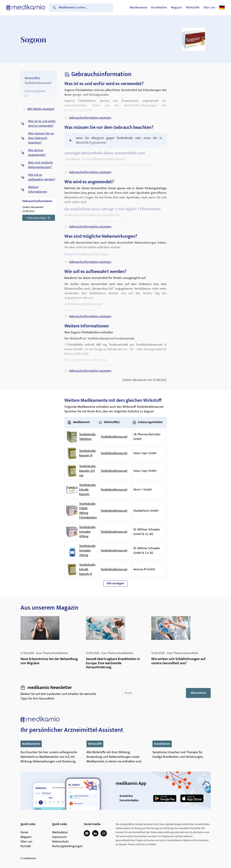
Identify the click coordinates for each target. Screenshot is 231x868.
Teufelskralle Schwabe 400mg (87, 532)
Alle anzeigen (115, 583)
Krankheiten (159, 8)
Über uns (209, 8)
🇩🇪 (222, 8)
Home (24, 833)
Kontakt (26, 846)
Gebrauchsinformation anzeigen (88, 118)
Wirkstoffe (193, 8)
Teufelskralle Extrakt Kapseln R (87, 570)
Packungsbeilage (39, 218)
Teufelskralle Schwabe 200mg (87, 551)
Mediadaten (60, 833)
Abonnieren (198, 693)
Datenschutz (60, 842)
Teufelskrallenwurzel (114, 437)
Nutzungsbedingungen (67, 846)
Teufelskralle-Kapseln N (88, 453)
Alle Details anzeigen (39, 109)
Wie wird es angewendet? (37, 153)
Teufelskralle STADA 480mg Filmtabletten (88, 511)
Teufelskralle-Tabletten (88, 437)
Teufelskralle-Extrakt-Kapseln (88, 490)
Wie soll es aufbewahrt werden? (42, 177)
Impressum (59, 837)
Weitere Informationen (38, 190)
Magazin (177, 8)
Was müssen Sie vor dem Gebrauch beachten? (41, 138)
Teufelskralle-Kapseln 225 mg (88, 471)
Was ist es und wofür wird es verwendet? (42, 124)
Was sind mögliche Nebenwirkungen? (41, 165)
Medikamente (139, 8)
